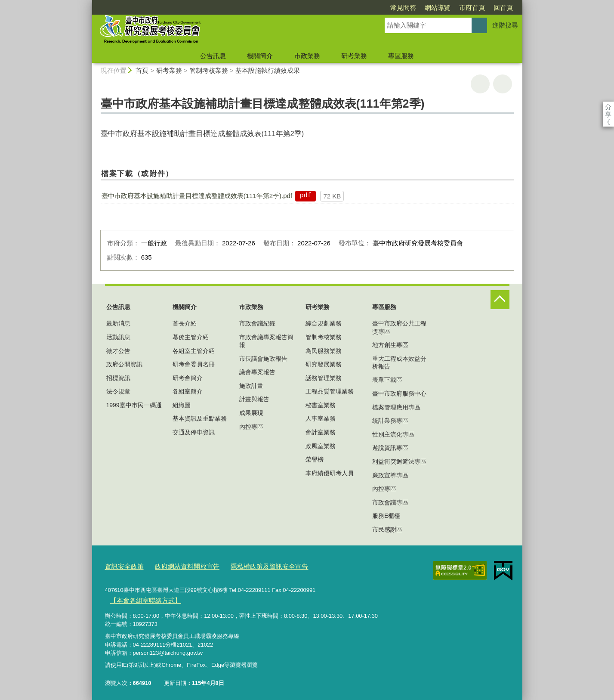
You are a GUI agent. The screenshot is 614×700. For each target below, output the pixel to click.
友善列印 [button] (480, 84)
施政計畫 (251, 386)
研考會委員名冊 (194, 364)
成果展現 (251, 413)
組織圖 (182, 405)
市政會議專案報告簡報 (266, 341)
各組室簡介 (188, 391)
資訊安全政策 (122, 565)
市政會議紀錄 (257, 323)
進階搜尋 (505, 25)
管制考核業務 (209, 70)
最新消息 (118, 323)
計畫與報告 (254, 399)
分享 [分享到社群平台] (608, 107)
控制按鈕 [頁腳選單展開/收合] (500, 300)
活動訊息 (118, 337)
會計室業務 (321, 432)
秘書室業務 (321, 405)
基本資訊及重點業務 (200, 418)
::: (88, 4)
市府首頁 (423, 8)
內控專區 (251, 427)
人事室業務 (321, 418)
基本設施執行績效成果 (268, 70)
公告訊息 (213, 56)
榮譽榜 (315, 459)
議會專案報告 (257, 372)
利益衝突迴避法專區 (399, 462)
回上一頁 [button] (503, 84)
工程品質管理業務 (330, 391)
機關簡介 (260, 56)
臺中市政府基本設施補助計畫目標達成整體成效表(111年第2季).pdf (197, 196)
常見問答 (354, 8)
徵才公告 (118, 351)
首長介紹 (185, 323)
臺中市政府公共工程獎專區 (399, 327)
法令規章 (118, 391)
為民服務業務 (324, 351)
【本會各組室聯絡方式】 (140, 598)
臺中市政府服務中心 (399, 393)
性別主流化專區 (393, 434)
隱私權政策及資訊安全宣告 (250, 565)
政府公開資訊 (124, 364)
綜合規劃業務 (324, 323)
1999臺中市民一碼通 (134, 405)
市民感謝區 (387, 530)
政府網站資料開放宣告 (178, 565)
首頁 (142, 70)
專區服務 (401, 56)
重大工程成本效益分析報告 (399, 362)
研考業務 (354, 56)
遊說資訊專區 (390, 448)
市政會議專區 (390, 502)
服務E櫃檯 (386, 516)
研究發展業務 (324, 364)
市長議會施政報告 (263, 359)
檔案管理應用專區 (396, 407)
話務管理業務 (324, 378)
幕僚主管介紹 (191, 337)
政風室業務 (321, 446)
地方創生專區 (390, 345)
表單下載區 (387, 380)
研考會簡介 (188, 378)
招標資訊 (118, 378)
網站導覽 (388, 8)
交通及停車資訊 (194, 432)
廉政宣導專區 (390, 475)
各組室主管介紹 (194, 351)
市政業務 (307, 56)
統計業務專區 (390, 421)
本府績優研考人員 (330, 473)
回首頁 (454, 8)
